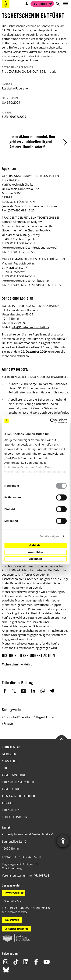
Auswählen (35, 552)
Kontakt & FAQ (11, 747)
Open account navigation (27, 4)
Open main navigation (65, 4)
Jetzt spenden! (41, 4)
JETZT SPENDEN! (12, 893)
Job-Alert (8, 803)
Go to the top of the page (62, 739)
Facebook (5, 691)
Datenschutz (10, 810)
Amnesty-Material (14, 775)
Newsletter (10, 761)
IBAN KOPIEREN (12, 920)
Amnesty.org (10, 789)
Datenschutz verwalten (18, 782)
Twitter (14, 691)
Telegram (52, 691)
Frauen (8, 723)
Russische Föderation (18, 717)
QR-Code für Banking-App (16, 929)
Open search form (58, 4)
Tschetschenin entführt (17, 664)
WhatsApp (43, 691)
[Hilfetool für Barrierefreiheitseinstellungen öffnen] (63, 841)
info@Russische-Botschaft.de (30, 327)
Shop (5, 768)
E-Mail (24, 691)
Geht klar (35, 545)
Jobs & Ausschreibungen (18, 796)
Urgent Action (45, 717)
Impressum (9, 754)
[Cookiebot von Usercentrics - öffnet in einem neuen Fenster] (51, 421)
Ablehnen (35, 559)
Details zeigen (49, 536)
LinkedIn (33, 691)
